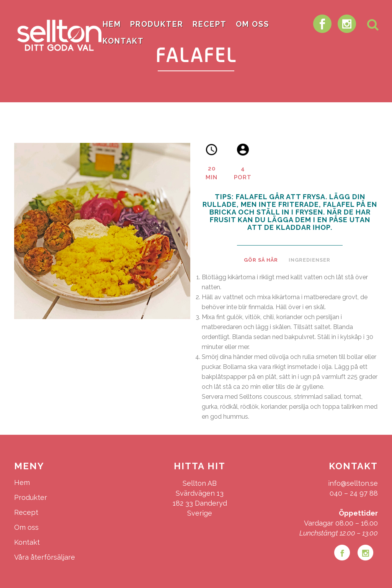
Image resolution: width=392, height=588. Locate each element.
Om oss (26, 527)
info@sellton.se (353, 483)
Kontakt (27, 542)
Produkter (31, 497)
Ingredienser (310, 260)
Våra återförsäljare (45, 557)
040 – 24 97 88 (354, 493)
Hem (22, 482)
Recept (26, 512)
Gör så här (261, 260)
